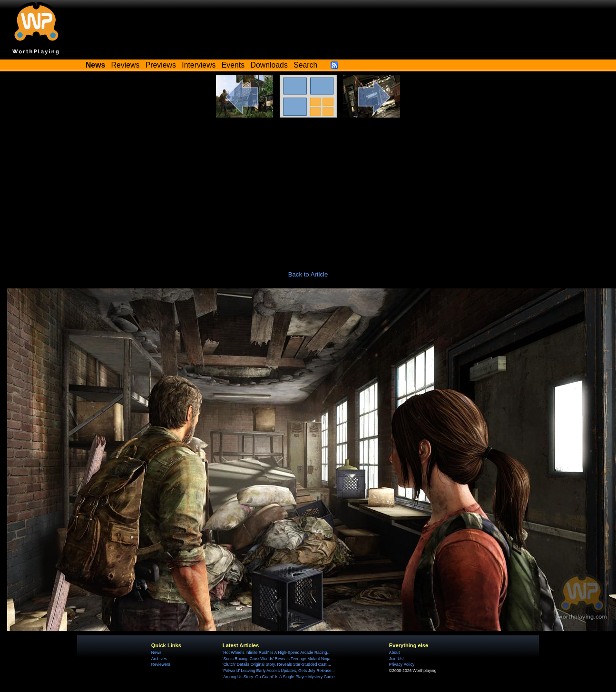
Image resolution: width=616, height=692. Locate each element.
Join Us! (396, 659)
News (156, 652)
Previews (161, 65)
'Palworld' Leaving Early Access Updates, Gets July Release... (279, 671)
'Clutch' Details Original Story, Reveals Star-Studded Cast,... (277, 664)
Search (305, 65)
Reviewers (161, 664)
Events (233, 65)
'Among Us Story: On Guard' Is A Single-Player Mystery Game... (280, 677)
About (394, 652)
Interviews (199, 65)
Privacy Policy (402, 664)
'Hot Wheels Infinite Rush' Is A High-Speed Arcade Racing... (277, 652)
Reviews (126, 65)
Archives (159, 659)
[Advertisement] (308, 189)
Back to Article (308, 274)
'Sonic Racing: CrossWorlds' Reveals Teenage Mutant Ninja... (278, 659)
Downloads (269, 65)
